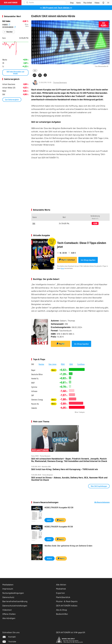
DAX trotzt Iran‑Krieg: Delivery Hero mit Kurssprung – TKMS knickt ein (65, 469)
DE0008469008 (9, 27)
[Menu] (109, 3)
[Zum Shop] (72, 3)
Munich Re (35, 404)
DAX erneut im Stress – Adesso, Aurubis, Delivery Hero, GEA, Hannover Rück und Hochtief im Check (69, 479)
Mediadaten (8, 585)
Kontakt (9, 637)
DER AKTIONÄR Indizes (67, 606)
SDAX (71, 364)
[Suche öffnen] (27, 3)
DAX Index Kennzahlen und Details (15, 73)
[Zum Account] (79, 3)
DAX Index (6, 21)
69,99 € (50, 558)
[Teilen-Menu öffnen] (34, 75)
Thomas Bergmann (60, 82)
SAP (33, 395)
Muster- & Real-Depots (67, 601)
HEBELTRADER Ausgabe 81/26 (59, 526)
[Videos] (97, 3)
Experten (60, 593)
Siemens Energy (37, 400)
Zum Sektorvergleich (12, 100)
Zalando (34, 408)
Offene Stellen (9, 614)
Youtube (9, 641)
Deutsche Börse (37, 374)
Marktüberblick (63, 597)
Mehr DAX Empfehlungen (99, 486)
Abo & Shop (62, 610)
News (54, 370)
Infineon (34, 391)
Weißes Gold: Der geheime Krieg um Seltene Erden (68, 546)
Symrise (34, 387)
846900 (6, 24)
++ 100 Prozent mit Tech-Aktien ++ (56, 8)
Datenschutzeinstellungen (15, 606)
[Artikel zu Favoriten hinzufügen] (45, 75)
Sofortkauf (67, 260)
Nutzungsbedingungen (13, 593)
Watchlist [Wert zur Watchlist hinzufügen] (9, 32)
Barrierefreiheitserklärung (15, 601)
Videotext (7, 610)
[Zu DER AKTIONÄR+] (88, 3)
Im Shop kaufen (88, 260)
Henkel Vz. (35, 378)
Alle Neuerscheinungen (102, 502)
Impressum (8, 589)
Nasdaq (41, 364)
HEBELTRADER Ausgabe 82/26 (59, 507)
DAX (35, 70)
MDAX (63, 364)
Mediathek (61, 589)
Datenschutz (8, 597)
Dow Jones (53, 364)
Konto (62, 268)
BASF (33, 383)
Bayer (33, 370)
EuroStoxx (81, 364)
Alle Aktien (61, 585)
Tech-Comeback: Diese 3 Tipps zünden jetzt (82, 245)
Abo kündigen (9, 618)
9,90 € (49, 520)
